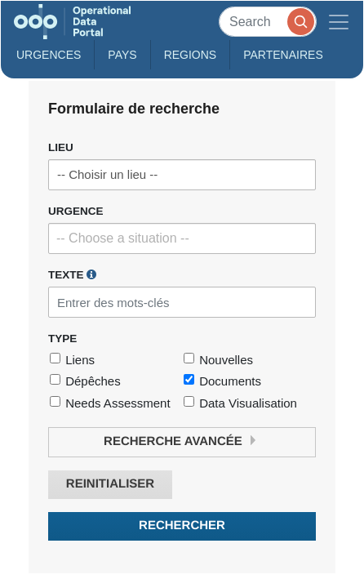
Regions (191, 55)
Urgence (76, 211)
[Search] (268, 22)
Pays (122, 55)
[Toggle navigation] (339, 22)
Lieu (61, 147)
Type (62, 339)
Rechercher (182, 526)
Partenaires (283, 55)
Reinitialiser (110, 484)
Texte (72, 274)
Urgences (49, 55)
